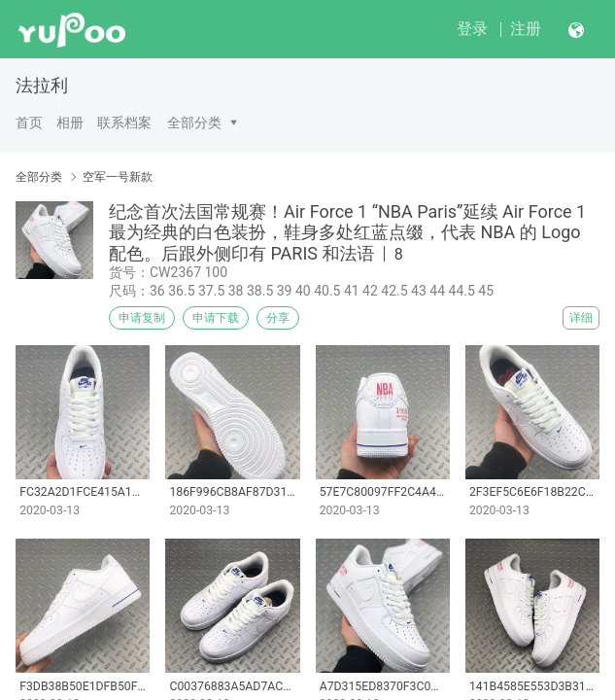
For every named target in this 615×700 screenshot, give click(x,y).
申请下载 (216, 318)
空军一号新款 (118, 177)
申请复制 (142, 318)
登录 (472, 29)
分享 (278, 318)
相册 (70, 122)
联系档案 (124, 122)
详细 (581, 318)
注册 (526, 29)
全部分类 (194, 122)
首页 (29, 122)
